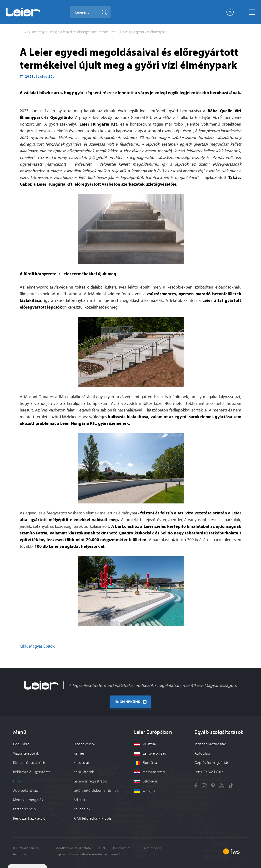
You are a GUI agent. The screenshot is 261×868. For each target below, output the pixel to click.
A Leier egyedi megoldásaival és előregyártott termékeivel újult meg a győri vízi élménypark (98, 32)
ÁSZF (102, 848)
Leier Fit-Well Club (209, 772)
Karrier (79, 753)
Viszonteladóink (26, 753)
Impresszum (122, 848)
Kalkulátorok (84, 772)
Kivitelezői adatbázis (29, 763)
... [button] (21, 32)
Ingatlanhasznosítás (211, 744)
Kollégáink (82, 809)
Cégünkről (22, 744)
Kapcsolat (81, 763)
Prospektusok (85, 744)
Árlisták (79, 800)
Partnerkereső (25, 809)
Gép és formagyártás (212, 763)
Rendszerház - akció (29, 818)
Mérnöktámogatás (28, 800)
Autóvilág (202, 753)
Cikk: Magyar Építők (37, 646)
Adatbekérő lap (26, 791)
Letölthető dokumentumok (96, 791)
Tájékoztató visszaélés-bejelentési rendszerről (88, 854)
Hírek (17, 781)
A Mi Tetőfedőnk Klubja (93, 818)
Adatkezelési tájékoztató (74, 848)
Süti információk (149, 848)
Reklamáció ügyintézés (32, 772)
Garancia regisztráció (90, 781)
